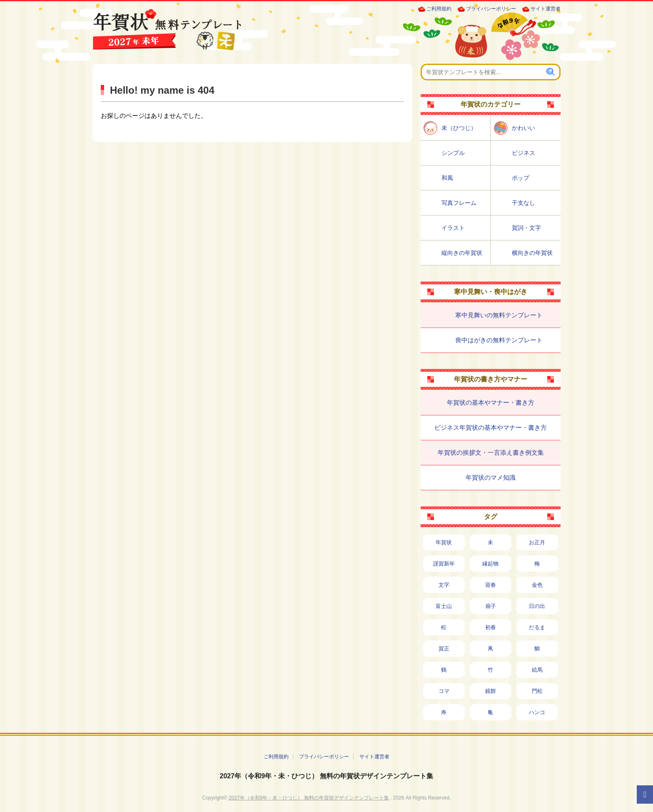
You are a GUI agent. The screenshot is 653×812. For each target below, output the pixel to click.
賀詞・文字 (526, 228)
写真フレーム (459, 203)
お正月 (537, 542)
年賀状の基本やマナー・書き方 (491, 402)
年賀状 (444, 542)
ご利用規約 (439, 9)
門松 (537, 691)
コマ (444, 691)
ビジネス (523, 153)
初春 (491, 627)
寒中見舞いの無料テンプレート (499, 315)
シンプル (453, 153)
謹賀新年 (444, 564)
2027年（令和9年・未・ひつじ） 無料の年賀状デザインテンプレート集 (327, 776)
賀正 (444, 649)
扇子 (491, 606)
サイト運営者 (546, 9)
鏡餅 (491, 691)
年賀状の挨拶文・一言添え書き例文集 (491, 452)
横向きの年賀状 (532, 253)
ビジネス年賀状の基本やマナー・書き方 (491, 427)
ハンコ (537, 712)
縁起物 (490, 564)
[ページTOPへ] (645, 795)
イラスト (453, 228)
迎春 (491, 585)
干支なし (523, 203)
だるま (537, 627)
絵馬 (537, 670)
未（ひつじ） (459, 128)
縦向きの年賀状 (462, 253)
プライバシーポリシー (491, 9)
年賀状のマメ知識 (491, 477)
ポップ (521, 178)
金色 (537, 585)
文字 (444, 585)
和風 (447, 178)
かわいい (523, 128)
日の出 (537, 606)
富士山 (444, 606)
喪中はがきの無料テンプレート (499, 340)
